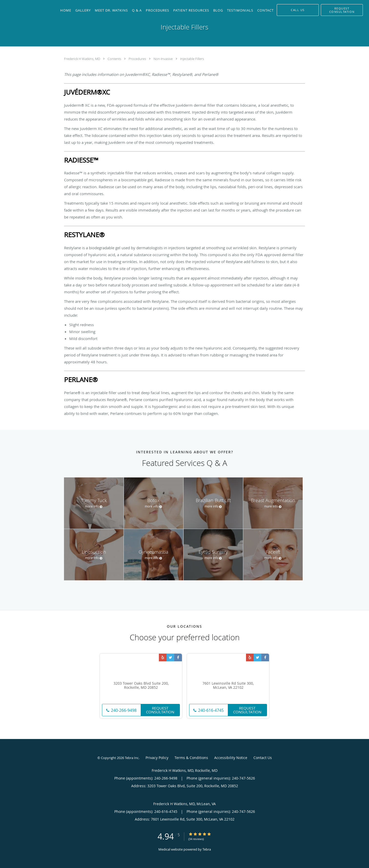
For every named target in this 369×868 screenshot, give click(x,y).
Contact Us (263, 758)
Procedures (138, 59)
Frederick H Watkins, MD (83, 59)
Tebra (207, 849)
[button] (342, 10)
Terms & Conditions (191, 758)
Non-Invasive (163, 59)
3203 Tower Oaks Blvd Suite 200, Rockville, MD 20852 (141, 686)
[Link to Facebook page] (178, 657)
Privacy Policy (157, 758)
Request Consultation (160, 710)
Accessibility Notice (231, 758)
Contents (115, 59)
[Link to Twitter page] (170, 657)
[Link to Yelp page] (163, 657)
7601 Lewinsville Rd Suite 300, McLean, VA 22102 (228, 686)
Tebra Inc (132, 758)
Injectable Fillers (192, 59)
